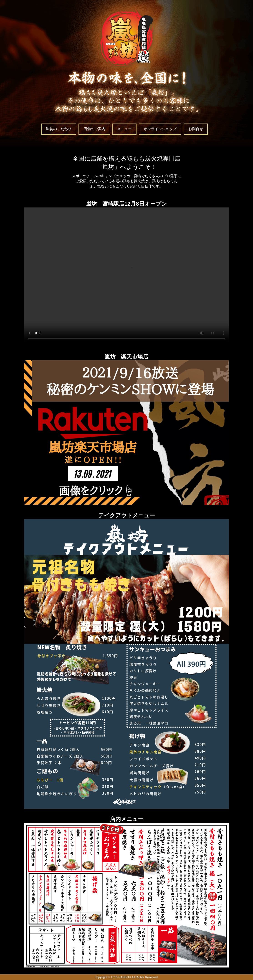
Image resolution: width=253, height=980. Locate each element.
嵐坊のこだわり (59, 129)
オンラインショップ (160, 129)
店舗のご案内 (94, 129)
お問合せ (196, 129)
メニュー (124, 129)
